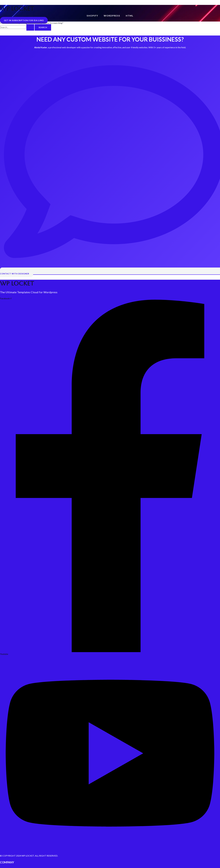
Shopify (92, 16)
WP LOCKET (17, 9)
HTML (130, 16)
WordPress (112, 16)
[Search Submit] (30, 27)
